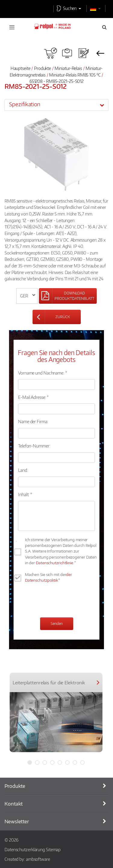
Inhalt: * (25, 494)
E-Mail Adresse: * (33, 397)
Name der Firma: (33, 421)
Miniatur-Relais (68, 68)
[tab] (56, 105)
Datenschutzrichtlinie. (55, 563)
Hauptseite (20, 68)
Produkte (42, 68)
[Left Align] (68, 296)
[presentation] (64, 601)
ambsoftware (38, 859)
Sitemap (53, 849)
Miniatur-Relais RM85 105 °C (75, 75)
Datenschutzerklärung (25, 849)
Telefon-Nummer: (34, 446)
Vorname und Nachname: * (43, 373)
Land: (23, 470)
